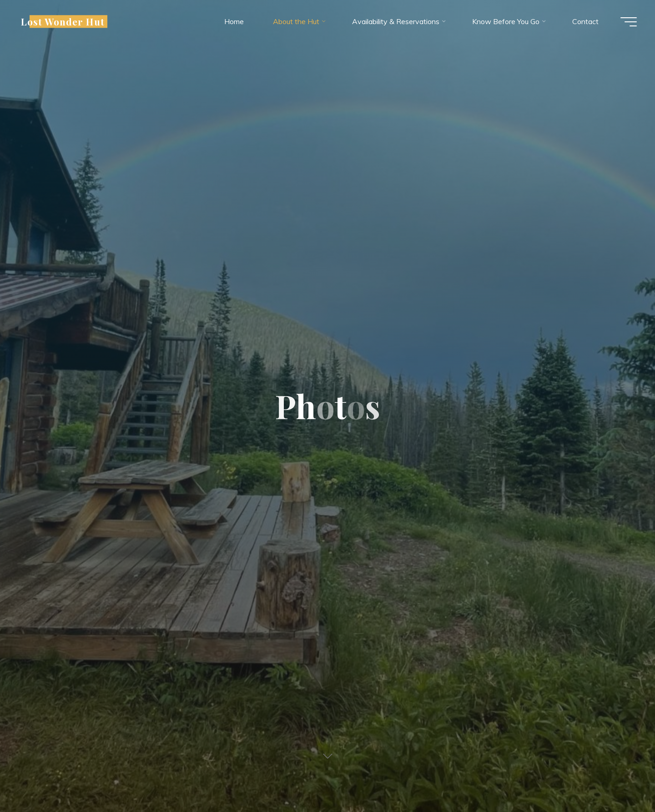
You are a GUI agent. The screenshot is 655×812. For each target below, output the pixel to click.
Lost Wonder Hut (63, 21)
